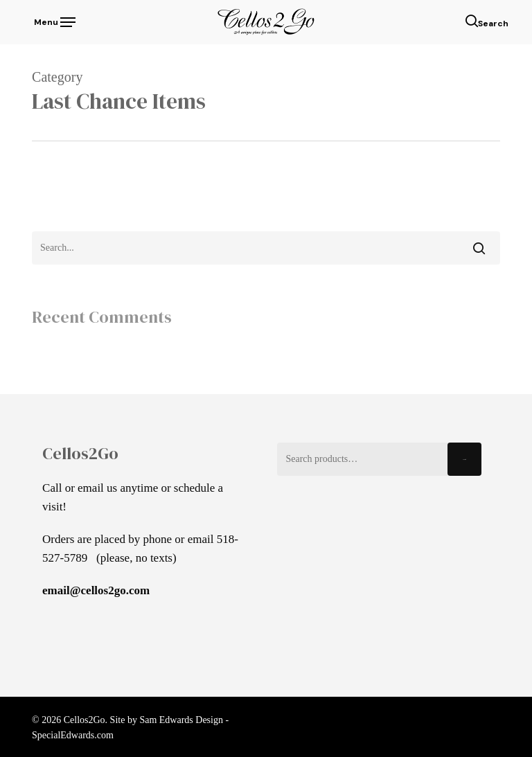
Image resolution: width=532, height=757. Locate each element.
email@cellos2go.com (96, 590)
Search (464, 460)
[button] (54, 21)
